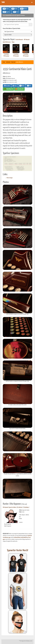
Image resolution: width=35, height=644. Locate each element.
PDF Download (6, 56)
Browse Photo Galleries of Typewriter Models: (12, 29)
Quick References (7, 42)
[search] (17, 32)
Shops (13, 42)
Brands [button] (6, 9)
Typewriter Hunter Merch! (17, 550)
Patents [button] (16, 12)
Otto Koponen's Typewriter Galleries (10, 507)
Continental (8, 62)
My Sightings (26, 507)
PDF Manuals (27, 40)
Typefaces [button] (6, 12)
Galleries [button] (24, 9)
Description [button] (7, 86)
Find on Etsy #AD (19, 89)
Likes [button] (29, 86)
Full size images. (10, 178)
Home (4, 62)
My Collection (20, 507)
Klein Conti (13, 62)
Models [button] (14, 9)
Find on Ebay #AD (8, 89)
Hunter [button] (15, 86)
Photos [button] (22, 86)
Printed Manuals (19, 40)
